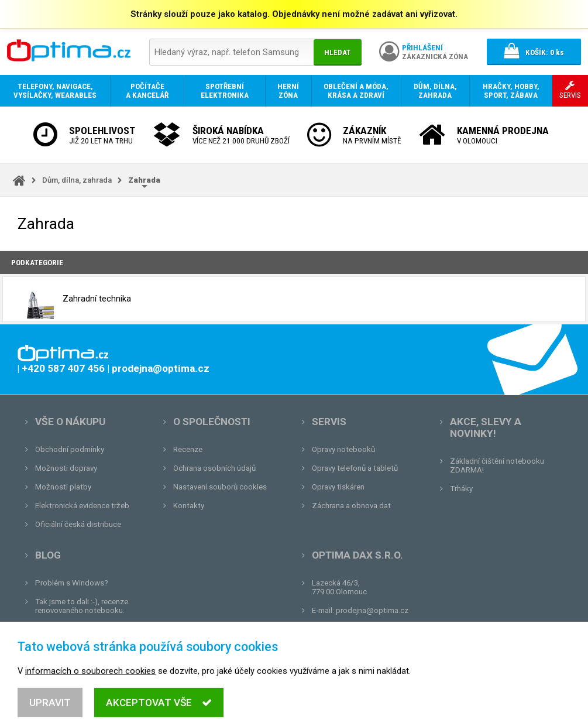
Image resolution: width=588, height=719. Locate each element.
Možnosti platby (63, 487)
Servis (329, 422)
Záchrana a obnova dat (351, 506)
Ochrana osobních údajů (214, 468)
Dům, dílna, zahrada (77, 180)
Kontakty (189, 506)
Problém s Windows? (72, 583)
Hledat (338, 52)
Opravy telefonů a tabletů (355, 468)
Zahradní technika (73, 299)
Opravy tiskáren (338, 487)
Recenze (188, 449)
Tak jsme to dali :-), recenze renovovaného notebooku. (82, 606)
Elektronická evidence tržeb (82, 506)
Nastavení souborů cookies (220, 487)
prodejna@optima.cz (372, 610)
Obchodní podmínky (70, 449)
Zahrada (144, 180)
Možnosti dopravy (66, 468)
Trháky (461, 489)
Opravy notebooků (343, 449)
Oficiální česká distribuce (78, 524)
